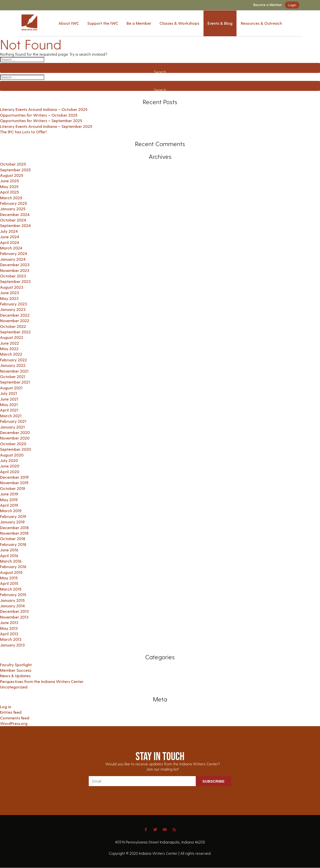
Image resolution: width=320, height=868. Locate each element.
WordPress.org (14, 723)
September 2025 (15, 170)
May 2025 (9, 186)
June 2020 (10, 466)
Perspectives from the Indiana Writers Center (42, 681)
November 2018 (14, 533)
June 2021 (9, 399)
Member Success (16, 670)
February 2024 (13, 253)
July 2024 (9, 231)
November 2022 (15, 321)
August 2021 (11, 388)
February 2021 (13, 421)
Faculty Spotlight (16, 665)
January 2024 (13, 259)
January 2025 (13, 209)
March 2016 (11, 561)
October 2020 (13, 444)
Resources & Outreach (261, 23)
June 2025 (9, 181)
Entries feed (11, 712)
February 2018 (13, 544)
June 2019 (9, 494)
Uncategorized (14, 687)
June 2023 (9, 293)
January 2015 (12, 600)
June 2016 (9, 550)
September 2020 (15, 449)
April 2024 (9, 242)
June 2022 (9, 343)
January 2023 (13, 309)
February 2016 (13, 566)
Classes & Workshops (179, 23)
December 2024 (15, 214)
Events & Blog (220, 23)
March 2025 (11, 198)
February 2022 (13, 360)
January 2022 (13, 365)
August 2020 (12, 455)
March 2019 (11, 511)
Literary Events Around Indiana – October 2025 (44, 109)
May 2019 (9, 500)
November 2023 (15, 270)
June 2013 (9, 622)
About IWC (69, 23)
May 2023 (9, 298)
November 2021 (14, 371)
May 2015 (9, 578)
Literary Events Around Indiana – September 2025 (46, 126)
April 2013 (9, 634)
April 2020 (10, 472)
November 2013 (14, 617)
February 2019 (13, 516)
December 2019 (14, 477)
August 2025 (12, 175)
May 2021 (9, 404)
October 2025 (13, 164)
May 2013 (9, 628)
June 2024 (9, 237)
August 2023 (12, 287)
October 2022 (13, 326)
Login (292, 5)
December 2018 (14, 528)
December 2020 (15, 432)
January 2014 (12, 606)
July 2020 (9, 460)
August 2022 (12, 337)
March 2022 (11, 354)
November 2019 (14, 483)
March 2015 (11, 589)
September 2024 (15, 225)
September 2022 (15, 332)
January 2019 (12, 522)
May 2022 (9, 348)
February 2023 (13, 304)
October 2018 (13, 539)
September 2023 (15, 281)
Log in (6, 707)
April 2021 (9, 410)
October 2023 (13, 276)
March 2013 (11, 639)
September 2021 (15, 382)
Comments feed (15, 718)
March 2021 (11, 416)
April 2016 (9, 555)
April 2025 (9, 192)
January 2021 (12, 427)
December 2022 (15, 315)
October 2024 (13, 220)
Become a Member (268, 5)
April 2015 (9, 583)
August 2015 (11, 572)
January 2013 (12, 645)
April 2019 (9, 505)
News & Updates (15, 676)
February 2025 (13, 203)
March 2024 (11, 248)
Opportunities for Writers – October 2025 (39, 115)
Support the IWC (103, 23)
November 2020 (15, 438)
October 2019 (13, 488)
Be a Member (139, 23)
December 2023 (15, 265)
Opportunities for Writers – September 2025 (41, 120)
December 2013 (14, 611)
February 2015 (13, 594)
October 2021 (13, 376)
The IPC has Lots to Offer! (23, 132)
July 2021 (8, 393)
